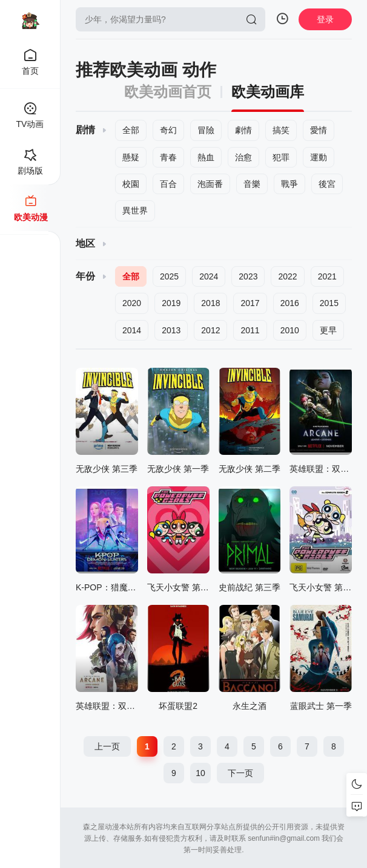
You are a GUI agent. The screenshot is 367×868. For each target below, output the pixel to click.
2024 (209, 276)
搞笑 (281, 130)
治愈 (243, 157)
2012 (210, 330)
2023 (248, 276)
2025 (169, 276)
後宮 (327, 184)
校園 (131, 184)
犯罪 (281, 157)
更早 (328, 330)
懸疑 (131, 157)
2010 (290, 330)
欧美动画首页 (168, 92)
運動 (319, 157)
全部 (131, 130)
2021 (327, 276)
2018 (210, 303)
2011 (250, 330)
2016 (290, 303)
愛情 (319, 130)
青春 (168, 157)
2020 (132, 303)
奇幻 (168, 130)
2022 (287, 276)
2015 (329, 303)
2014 (132, 330)
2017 (250, 303)
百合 (168, 184)
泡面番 (210, 184)
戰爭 (289, 184)
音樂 (252, 184)
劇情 (243, 130)
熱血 (206, 157)
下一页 (240, 773)
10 (200, 773)
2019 (171, 303)
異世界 (135, 210)
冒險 (206, 130)
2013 (171, 330)
